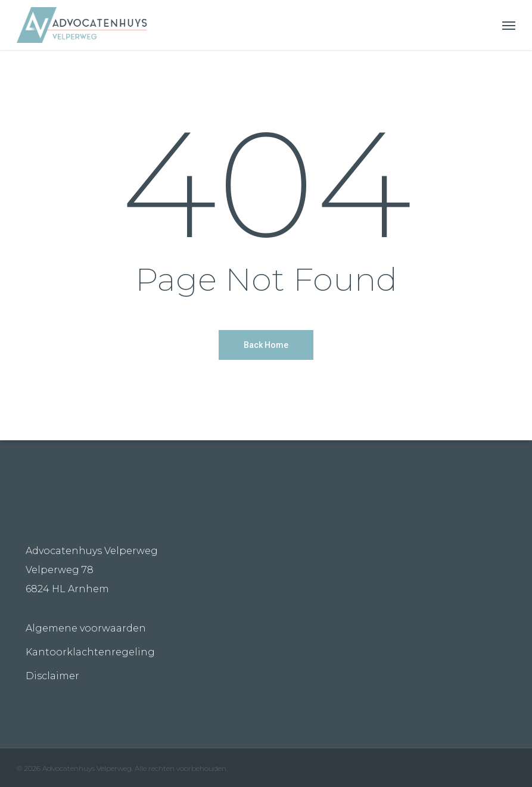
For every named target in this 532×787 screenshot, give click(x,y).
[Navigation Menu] (509, 25)
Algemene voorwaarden (86, 628)
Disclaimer (52, 676)
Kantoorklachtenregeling (90, 652)
